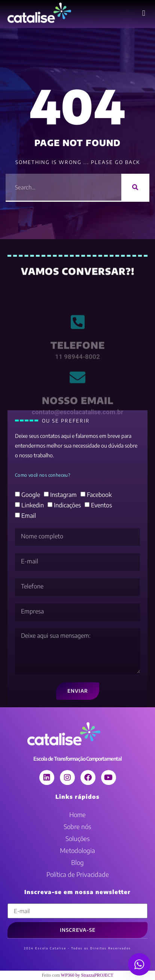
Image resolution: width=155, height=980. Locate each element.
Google (31, 495)
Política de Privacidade (78, 874)
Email (29, 516)
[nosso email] (77, 392)
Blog (77, 862)
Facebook (99, 495)
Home (77, 814)
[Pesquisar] (135, 187)
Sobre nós (77, 826)
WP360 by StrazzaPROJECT (87, 975)
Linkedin (33, 505)
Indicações (67, 505)
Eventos (101, 505)
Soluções (78, 838)
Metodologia (77, 850)
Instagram (63, 495)
